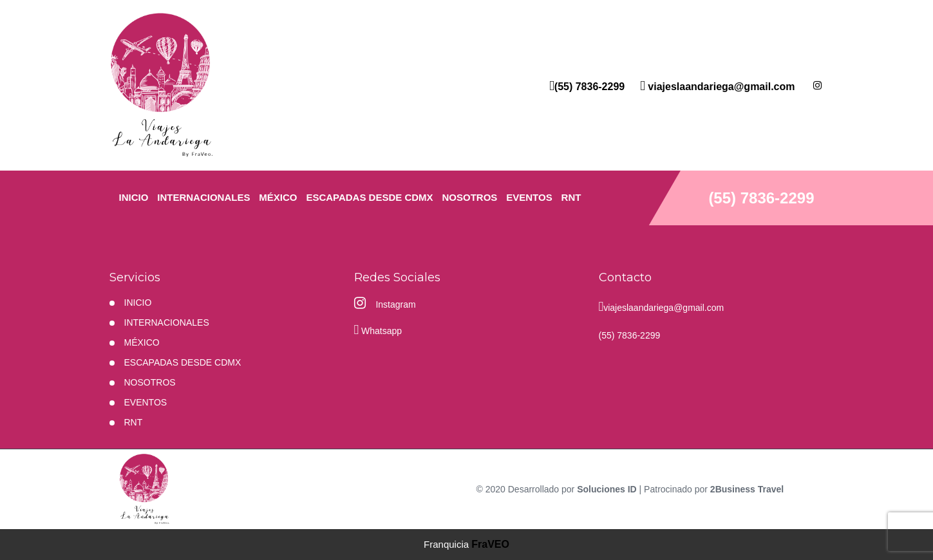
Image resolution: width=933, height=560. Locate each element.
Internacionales (203, 197)
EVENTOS (529, 197)
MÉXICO (278, 197)
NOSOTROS (470, 197)
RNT (571, 197)
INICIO (134, 197)
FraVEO (490, 544)
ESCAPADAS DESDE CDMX (369, 197)
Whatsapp (378, 329)
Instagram (385, 303)
